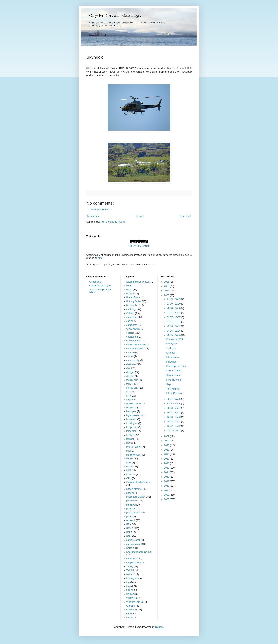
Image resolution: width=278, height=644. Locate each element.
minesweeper (133, 455)
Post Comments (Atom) (113, 222)
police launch (133, 513)
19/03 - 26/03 (174, 413)
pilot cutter (132, 501)
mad (129, 451)
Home (140, 216)
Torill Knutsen (173, 389)
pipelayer (131, 505)
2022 (167, 436)
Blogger (159, 627)
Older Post (185, 216)
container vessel (135, 349)
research (131, 520)
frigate (130, 400)
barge (129, 290)
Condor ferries (134, 341)
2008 (167, 499)
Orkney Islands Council (138, 482)
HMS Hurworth (174, 380)
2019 (167, 450)
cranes (130, 356)
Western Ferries (135, 602)
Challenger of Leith (176, 366)
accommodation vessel (138, 282)
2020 (167, 445)
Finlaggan (171, 362)
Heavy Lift (132, 408)
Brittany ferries (134, 301)
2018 (167, 454)
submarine (132, 559)
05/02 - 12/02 (174, 430)
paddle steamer (134, 489)
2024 (167, 291)
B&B (129, 286)
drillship (130, 376)
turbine (130, 590)
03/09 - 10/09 (174, 304)
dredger (130, 372)
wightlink (131, 606)
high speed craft (135, 415)
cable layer (132, 309)
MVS (129, 463)
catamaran (132, 325)
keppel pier (132, 427)
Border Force (133, 297)
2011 (167, 486)
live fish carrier (134, 447)
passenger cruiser (136, 497)
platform (131, 509)
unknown (131, 594)
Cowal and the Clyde (100, 286)
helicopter (131, 411)
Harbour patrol (134, 404)
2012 (167, 481)
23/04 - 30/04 (174, 403)
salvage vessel (134, 544)
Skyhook (171, 353)
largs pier (131, 431)
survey (130, 566)
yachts (130, 618)
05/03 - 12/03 (174, 422)
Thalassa (171, 348)
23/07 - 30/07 (174, 313)
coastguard (132, 337)
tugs (129, 586)
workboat (131, 610)
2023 (167, 295)
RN (128, 532)
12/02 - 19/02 (174, 426)
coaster (130, 333)
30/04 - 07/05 (174, 399)
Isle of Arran (172, 357)
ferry (129, 384)
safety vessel (133, 540)
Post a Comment (100, 210)
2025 (167, 286)
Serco (129, 548)
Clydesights (95, 282)
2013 (167, 477)
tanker (130, 574)
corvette (131, 353)
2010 (167, 490)
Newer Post (93, 216)
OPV (129, 478)
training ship (133, 578)
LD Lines (131, 435)
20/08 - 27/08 (174, 308)
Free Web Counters (139, 246)
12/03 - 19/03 (174, 417)
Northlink (131, 474)
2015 (167, 468)
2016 (167, 463)
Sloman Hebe (173, 371)
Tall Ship (131, 570)
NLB (129, 470)
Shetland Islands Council (139, 552)
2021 (167, 441)
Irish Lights (132, 423)
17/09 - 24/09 (174, 299)
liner (129, 443)
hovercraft (132, 419)
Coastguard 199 (174, 339)
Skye (169, 384)
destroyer (131, 364)
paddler (130, 493)
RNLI (129, 536)
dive (129, 368)
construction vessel (136, 345)
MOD (129, 459)
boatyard (131, 294)
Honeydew (172, 344)
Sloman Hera (173, 375)
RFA (129, 524)
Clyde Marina (133, 329)
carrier (130, 321)
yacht (129, 614)
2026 (167, 282)
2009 (167, 495)
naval (129, 467)
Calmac (130, 313)
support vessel (134, 563)
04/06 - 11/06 (174, 331)
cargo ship (132, 317)
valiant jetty (132, 598)
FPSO (130, 392)
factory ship (132, 380)
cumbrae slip (133, 360)
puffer (129, 517)
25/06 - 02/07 (174, 326)
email (101, 258)
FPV (129, 396)
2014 (167, 472)
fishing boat (132, 388)
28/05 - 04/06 (174, 335)
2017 (167, 459)
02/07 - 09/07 (174, 322)
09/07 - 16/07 (174, 317)
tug (128, 582)
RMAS (130, 528)
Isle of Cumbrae (174, 393)
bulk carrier (132, 305)
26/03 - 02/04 (174, 408)
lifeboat (130, 439)
